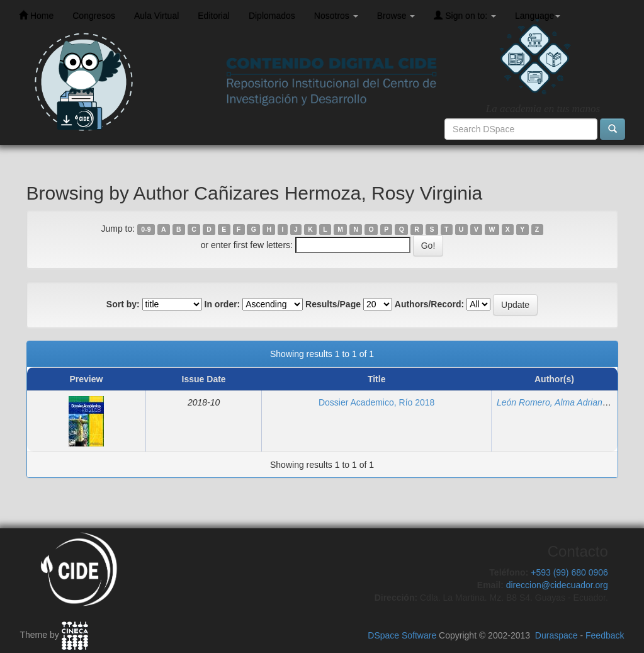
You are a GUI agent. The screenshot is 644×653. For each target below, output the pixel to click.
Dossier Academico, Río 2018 (376, 402)
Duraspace (556, 635)
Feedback (605, 635)
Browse (396, 16)
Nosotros (336, 16)
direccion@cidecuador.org (557, 585)
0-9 (146, 229)
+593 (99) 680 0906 (569, 572)
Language (538, 16)
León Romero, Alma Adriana (552, 402)
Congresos (94, 16)
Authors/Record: (429, 304)
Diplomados (272, 16)
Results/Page (333, 304)
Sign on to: (465, 15)
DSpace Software (402, 635)
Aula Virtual (156, 16)
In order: (223, 304)
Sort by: (123, 304)
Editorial (214, 16)
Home (36, 15)
